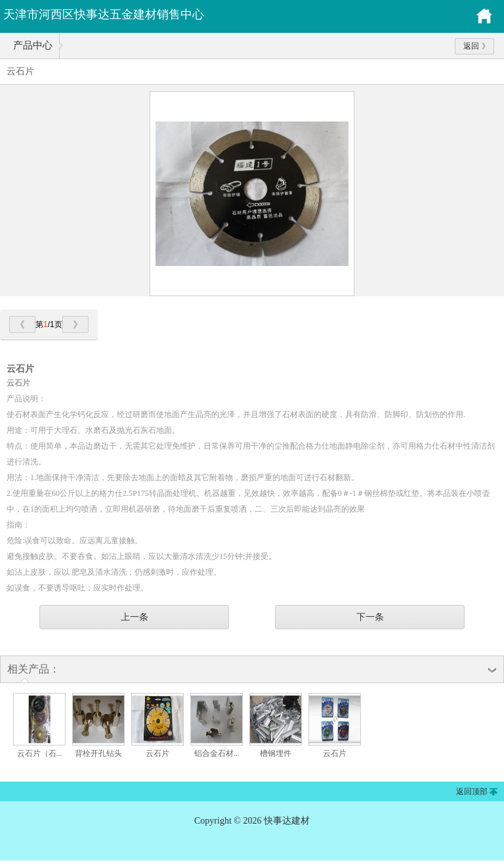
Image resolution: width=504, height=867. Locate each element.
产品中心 (33, 45)
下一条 (370, 617)
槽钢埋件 (276, 753)
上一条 (135, 617)
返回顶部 (472, 791)
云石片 (157, 753)
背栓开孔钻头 (98, 753)
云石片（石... (40, 753)
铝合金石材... (217, 753)
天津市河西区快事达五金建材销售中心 (104, 14)
